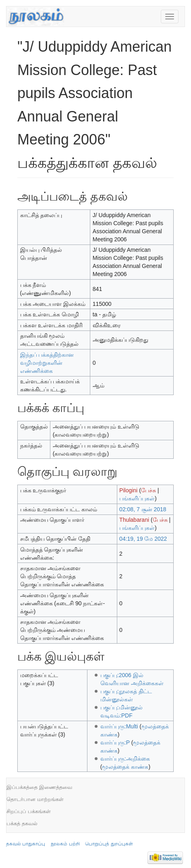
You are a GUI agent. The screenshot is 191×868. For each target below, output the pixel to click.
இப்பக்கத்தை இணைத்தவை (39, 787)
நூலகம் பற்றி (65, 844)
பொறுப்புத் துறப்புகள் (109, 844)
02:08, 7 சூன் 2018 (143, 509)
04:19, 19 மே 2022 (143, 539)
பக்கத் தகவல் (22, 823)
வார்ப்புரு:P (115, 743)
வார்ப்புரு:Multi (119, 726)
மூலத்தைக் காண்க (125, 767)
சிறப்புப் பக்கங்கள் (29, 811)
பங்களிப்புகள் (137, 498)
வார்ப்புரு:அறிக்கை (125, 759)
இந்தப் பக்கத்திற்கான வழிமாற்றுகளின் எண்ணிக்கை (47, 363)
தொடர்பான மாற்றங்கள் (35, 799)
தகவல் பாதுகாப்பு (26, 844)
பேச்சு (148, 490)
